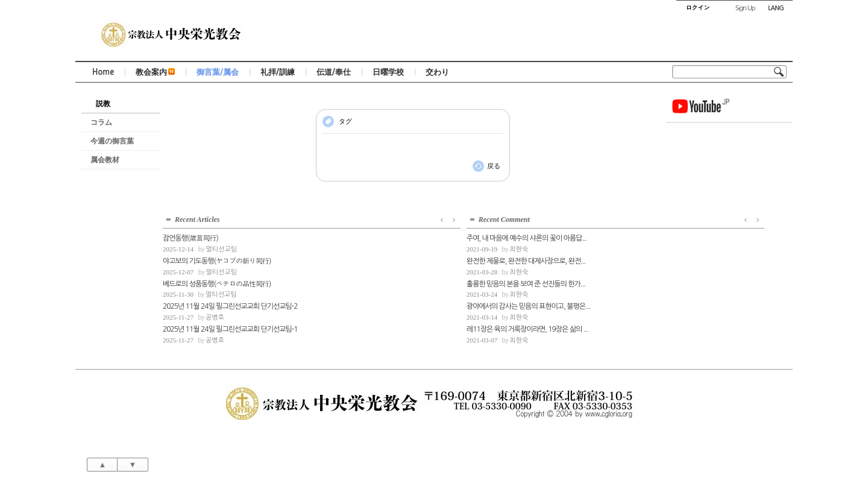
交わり (437, 72)
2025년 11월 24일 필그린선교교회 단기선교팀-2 (729, 193)
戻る (494, 166)
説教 (103, 104)
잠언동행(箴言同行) (697, 125)
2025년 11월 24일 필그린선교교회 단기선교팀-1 (729, 216)
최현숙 (215, 284)
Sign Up (745, 8)
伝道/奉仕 (334, 72)
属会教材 (105, 160)
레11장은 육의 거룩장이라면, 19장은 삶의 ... (223, 364)
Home (103, 72)
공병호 (721, 204)
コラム (101, 122)
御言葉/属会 (218, 72)
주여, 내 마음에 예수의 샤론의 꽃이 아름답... (223, 273)
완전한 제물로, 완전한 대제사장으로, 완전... (222, 295)
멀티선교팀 (728, 136)
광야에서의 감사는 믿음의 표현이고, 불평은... (223, 341)
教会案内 (155, 72)
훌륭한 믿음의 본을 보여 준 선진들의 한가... (222, 318)
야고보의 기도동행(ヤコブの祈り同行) (723, 148)
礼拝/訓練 (278, 72)
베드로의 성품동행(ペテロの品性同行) (723, 171)
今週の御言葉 (112, 141)
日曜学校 (388, 72)
